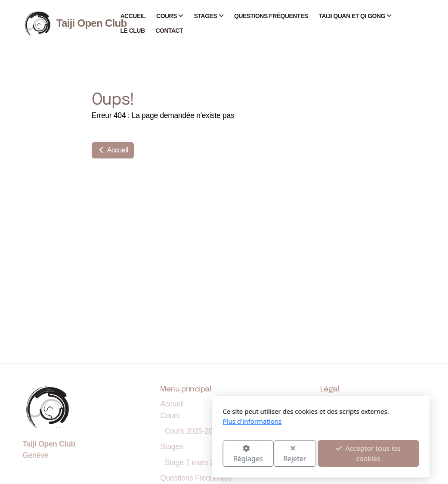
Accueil (113, 150)
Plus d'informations (156, 421)
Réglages (151, 454)
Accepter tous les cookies (272, 453)
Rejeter (198, 454)
